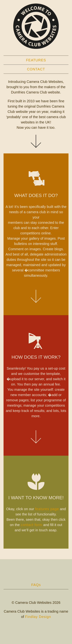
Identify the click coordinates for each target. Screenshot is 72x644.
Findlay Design (38, 617)
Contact (36, 69)
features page (47, 509)
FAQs (36, 585)
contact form (31, 525)
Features (36, 60)
